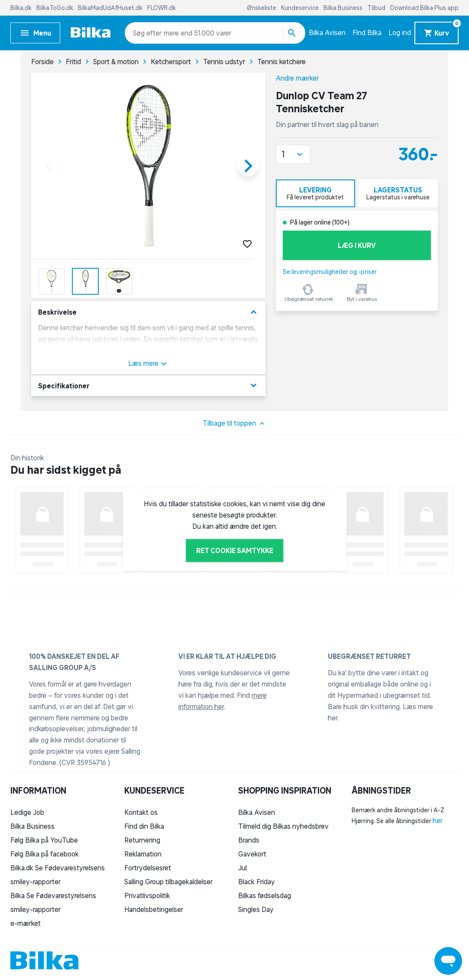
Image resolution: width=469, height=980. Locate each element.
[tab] (315, 193)
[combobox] (148, 33)
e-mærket (26, 923)
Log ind (400, 33)
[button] (293, 154)
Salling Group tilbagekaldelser (168, 882)
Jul (243, 868)
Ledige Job (27, 812)
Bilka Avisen (327, 33)
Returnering (142, 840)
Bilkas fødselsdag (265, 895)
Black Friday (257, 882)
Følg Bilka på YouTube (44, 840)
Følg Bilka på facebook (45, 854)
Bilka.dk (22, 8)
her (438, 820)
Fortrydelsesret (148, 868)
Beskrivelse (148, 312)
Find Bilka (367, 33)
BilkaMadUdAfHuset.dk (111, 8)
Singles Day (256, 909)
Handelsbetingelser (154, 909)
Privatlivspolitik (147, 895)
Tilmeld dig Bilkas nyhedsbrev (283, 826)
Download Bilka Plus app (424, 8)
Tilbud (377, 8)
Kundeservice (301, 8)
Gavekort (252, 854)
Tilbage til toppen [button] (234, 423)
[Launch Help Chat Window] (448, 961)
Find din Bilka (144, 826)
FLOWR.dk (162, 8)
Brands (249, 840)
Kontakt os (141, 812)
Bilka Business (344, 8)
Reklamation (143, 854)
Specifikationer (148, 386)
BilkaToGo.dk (55, 8)
